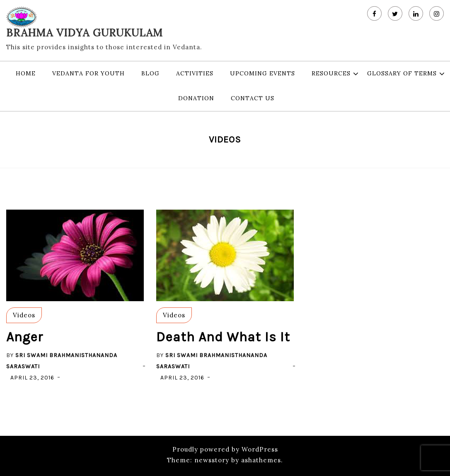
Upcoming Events (262, 73)
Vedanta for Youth (88, 73)
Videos (24, 315)
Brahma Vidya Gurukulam (85, 33)
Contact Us (253, 98)
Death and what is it (223, 337)
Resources (331, 73)
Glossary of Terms (402, 73)
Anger (25, 337)
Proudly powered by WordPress (225, 449)
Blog (150, 73)
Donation (196, 98)
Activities (195, 73)
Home (26, 73)
